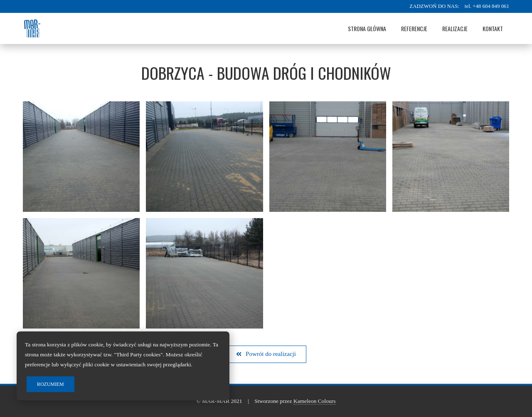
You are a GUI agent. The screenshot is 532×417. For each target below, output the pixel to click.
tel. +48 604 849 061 (487, 6)
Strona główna (367, 28)
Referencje (414, 28)
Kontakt (493, 28)
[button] (266, 354)
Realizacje (455, 28)
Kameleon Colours (315, 401)
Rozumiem (50, 384)
